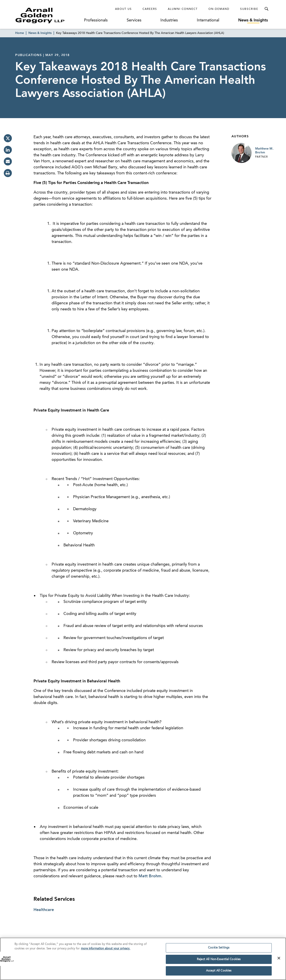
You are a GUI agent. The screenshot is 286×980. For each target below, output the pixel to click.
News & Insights (253, 20)
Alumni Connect (183, 9)
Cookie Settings (219, 952)
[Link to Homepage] (48, 15)
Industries (169, 20)
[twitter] (8, 138)
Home (20, 33)
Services (134, 20)
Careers (150, 9)
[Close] (279, 962)
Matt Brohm (150, 876)
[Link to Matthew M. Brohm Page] (242, 153)
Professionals (96, 20)
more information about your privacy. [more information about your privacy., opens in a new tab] (106, 952)
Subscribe (249, 9)
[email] (8, 161)
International (208, 20)
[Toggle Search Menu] (266, 9)
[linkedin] (8, 150)
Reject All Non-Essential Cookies (219, 963)
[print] (8, 173)
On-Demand (219, 9)
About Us (123, 9)
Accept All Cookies (219, 975)
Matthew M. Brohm (264, 151)
